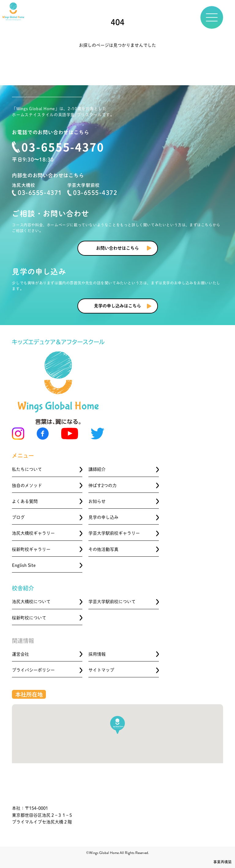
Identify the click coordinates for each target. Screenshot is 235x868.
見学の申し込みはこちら (117, 306)
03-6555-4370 (63, 147)
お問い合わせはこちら (117, 248)
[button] (117, 725)
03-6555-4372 (92, 193)
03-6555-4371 (37, 193)
